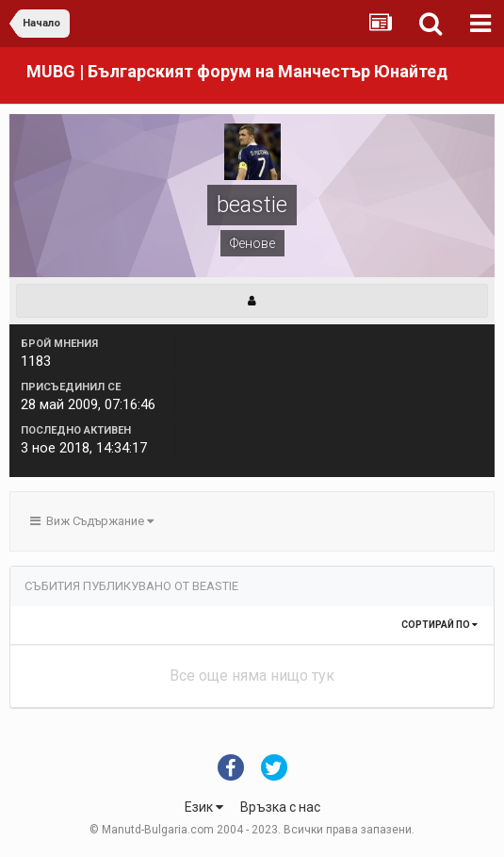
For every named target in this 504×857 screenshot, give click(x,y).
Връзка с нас (280, 807)
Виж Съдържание (92, 521)
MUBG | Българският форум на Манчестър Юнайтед (237, 71)
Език (204, 807)
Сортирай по (439, 625)
